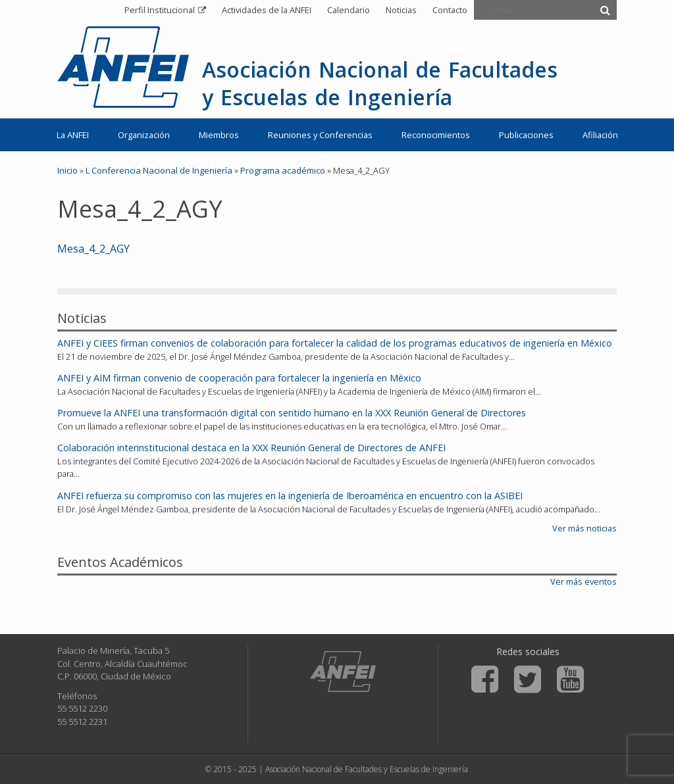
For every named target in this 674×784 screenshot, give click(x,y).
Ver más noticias (584, 528)
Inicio (67, 170)
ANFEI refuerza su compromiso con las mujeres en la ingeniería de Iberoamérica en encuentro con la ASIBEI (290, 496)
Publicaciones (526, 135)
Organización (144, 135)
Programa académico (283, 170)
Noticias (401, 10)
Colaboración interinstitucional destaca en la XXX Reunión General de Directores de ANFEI (251, 448)
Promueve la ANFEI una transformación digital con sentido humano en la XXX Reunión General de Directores (292, 413)
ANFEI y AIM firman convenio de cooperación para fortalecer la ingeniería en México (239, 378)
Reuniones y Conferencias (320, 135)
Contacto (450, 10)
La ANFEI (73, 135)
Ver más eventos (583, 581)
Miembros (219, 135)
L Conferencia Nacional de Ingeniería (159, 170)
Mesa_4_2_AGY (93, 249)
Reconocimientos (436, 135)
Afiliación (600, 135)
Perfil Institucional (160, 10)
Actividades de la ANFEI (267, 10)
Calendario (349, 10)
